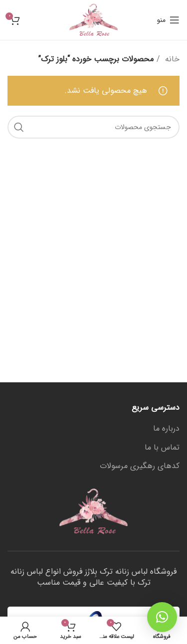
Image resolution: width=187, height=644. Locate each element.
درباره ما (166, 429)
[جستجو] (93, 127)
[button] (162, 617)
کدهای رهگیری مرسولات (140, 466)
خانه (171, 59)
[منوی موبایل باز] (168, 20)
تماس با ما (162, 448)
